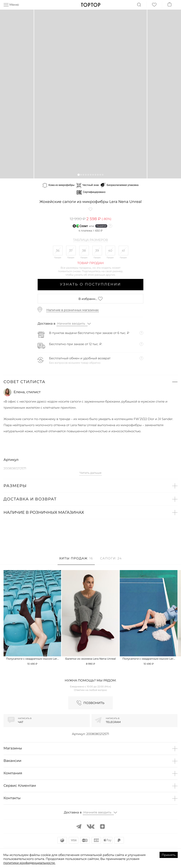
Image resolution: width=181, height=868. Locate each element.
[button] (78, 175)
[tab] (76, 561)
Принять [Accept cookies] (169, 855)
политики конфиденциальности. (29, 863)
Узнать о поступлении (90, 284)
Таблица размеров (90, 240)
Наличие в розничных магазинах (73, 310)
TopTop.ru (90, 5)
